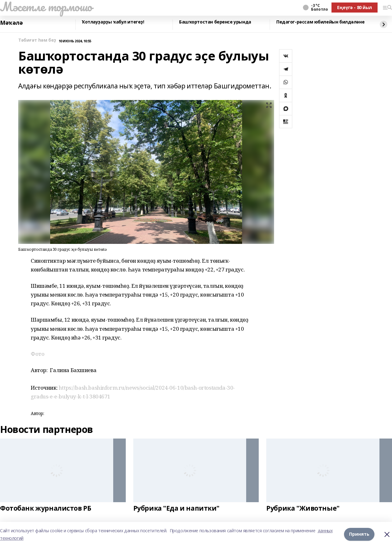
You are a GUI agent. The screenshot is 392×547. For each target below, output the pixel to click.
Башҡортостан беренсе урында (215, 22)
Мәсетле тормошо (46, 7)
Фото (37, 354)
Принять (359, 534)
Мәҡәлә (11, 23)
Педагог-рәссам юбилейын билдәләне (320, 22)
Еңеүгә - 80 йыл (355, 7)
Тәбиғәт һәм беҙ (37, 40)
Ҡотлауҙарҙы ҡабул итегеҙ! (113, 22)
